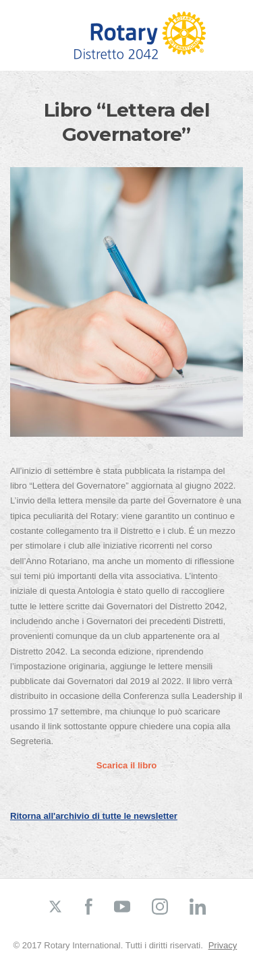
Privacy (223, 945)
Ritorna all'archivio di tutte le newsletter (94, 816)
